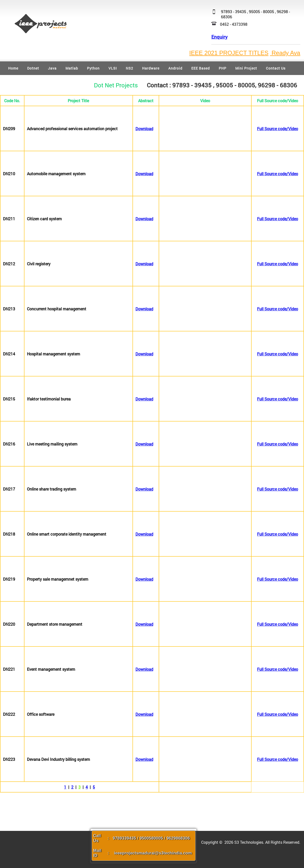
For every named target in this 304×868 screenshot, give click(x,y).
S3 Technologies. (250, 842)
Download (144, 129)
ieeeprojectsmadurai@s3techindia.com (153, 853)
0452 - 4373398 (234, 24)
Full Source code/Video (278, 129)
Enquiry (219, 37)
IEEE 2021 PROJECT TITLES (235, 53)
